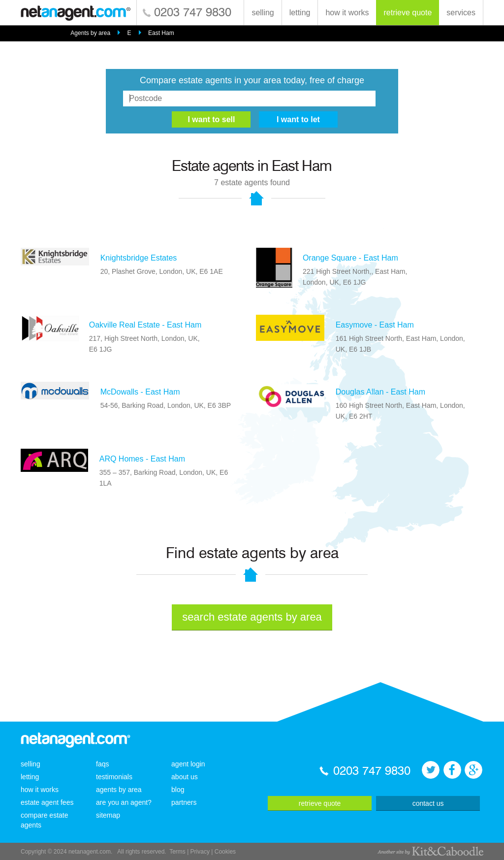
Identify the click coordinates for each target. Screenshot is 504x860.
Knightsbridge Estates (139, 258)
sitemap (108, 815)
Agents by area (90, 33)
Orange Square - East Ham (350, 258)
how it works (347, 13)
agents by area (119, 790)
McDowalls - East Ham (140, 392)
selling (263, 13)
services (461, 13)
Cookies (225, 852)
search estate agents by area (252, 617)
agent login (188, 764)
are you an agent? (124, 802)
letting (300, 13)
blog (178, 790)
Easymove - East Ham (375, 325)
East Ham (161, 33)
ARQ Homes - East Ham (142, 459)
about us (185, 777)
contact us (428, 803)
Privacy (200, 852)
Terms (177, 852)
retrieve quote (408, 13)
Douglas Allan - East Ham (380, 392)
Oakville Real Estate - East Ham (145, 325)
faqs (102, 764)
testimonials (114, 777)
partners (184, 802)
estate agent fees (47, 802)
